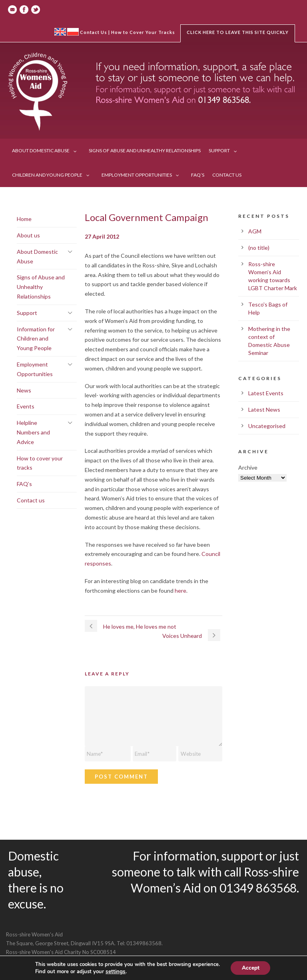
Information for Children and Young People (36, 339)
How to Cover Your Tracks (143, 32)
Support (219, 150)
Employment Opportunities (137, 175)
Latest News (264, 409)
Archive (248, 467)
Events (26, 406)
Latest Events (266, 393)
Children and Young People (47, 175)
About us (28, 235)
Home (24, 219)
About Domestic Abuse (41, 150)
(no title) (259, 248)
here (180, 591)
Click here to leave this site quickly (238, 32)
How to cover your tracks (40, 463)
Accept (251, 967)
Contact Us (94, 32)
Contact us (227, 175)
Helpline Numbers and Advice (33, 432)
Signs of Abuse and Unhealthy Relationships (145, 150)
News (24, 390)
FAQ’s (198, 175)
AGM (255, 231)
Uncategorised (267, 426)
